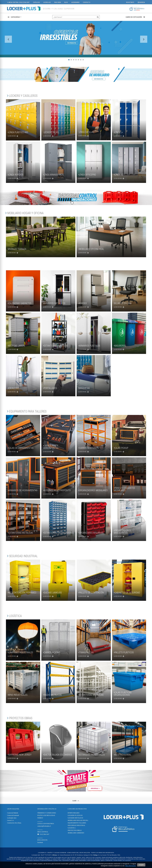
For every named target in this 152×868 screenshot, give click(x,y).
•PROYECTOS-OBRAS (75, 830)
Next (144, 39)
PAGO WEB (58, 2)
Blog (66, 2)
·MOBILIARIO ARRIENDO (76, 833)
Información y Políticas (47, 809)
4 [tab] (76, 60)
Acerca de (47, 2)
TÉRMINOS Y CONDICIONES (47, 813)
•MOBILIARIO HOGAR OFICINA (78, 820)
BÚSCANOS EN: (42, 840)
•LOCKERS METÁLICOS (75, 818)
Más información (131, 866)
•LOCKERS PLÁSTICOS (75, 815)
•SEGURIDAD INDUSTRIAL (76, 825)
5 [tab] (78, 60)
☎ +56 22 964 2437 (43, 834)
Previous (8, 39)
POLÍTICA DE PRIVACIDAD (46, 815)
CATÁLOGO (36, 2)
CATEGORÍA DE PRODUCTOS (77, 809)
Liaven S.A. (11, 820)
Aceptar (141, 865)
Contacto (87, 2)
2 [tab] (71, 60)
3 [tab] (74, 60)
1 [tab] (69, 60)
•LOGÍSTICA (72, 828)
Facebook (40, 842)
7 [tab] (83, 60)
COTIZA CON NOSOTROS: (46, 824)
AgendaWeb (75, 2)
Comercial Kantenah (13, 815)
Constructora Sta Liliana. (14, 823)
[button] (15, 17)
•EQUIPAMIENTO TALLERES (77, 823)
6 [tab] (81, 60)
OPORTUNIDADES (74, 813)
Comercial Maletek (13, 813)
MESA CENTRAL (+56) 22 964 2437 (18, 2)
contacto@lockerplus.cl (44, 826)
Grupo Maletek (13, 809)
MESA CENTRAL (43, 832)
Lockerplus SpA (12, 818)
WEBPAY (40, 818)
